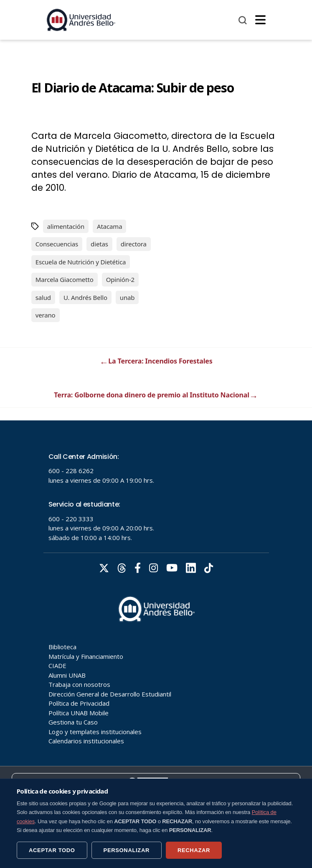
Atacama (109, 226)
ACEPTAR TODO (52, 850)
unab (127, 297)
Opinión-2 (120, 279)
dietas (99, 244)
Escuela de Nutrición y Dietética (81, 262)
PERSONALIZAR (127, 850)
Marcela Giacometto (65, 279)
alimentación (66, 226)
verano (46, 315)
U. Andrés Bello (85, 297)
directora (134, 244)
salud (43, 297)
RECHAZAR (194, 850)
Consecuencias (57, 244)
